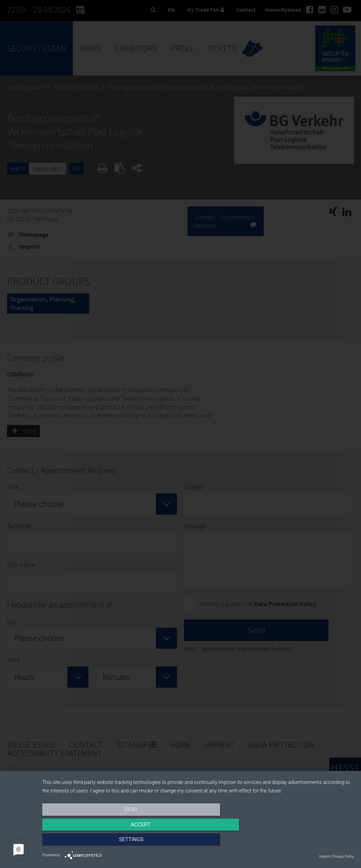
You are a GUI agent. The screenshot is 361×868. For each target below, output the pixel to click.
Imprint (325, 857)
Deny (89, 842)
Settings (307, 842)
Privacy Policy (343, 857)
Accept (198, 842)
